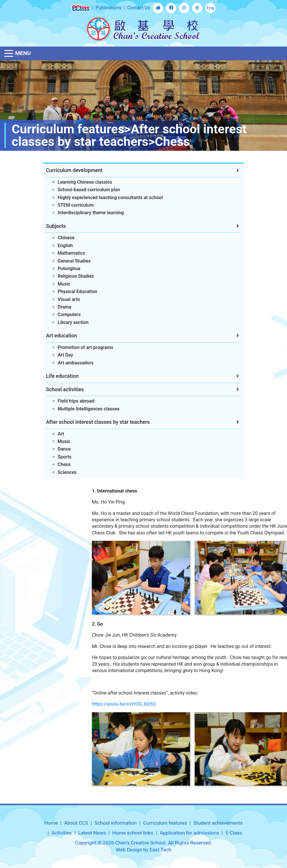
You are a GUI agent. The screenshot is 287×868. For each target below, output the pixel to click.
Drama (58, 307)
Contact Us (139, 8)
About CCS (76, 823)
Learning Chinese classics (79, 182)
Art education (55, 336)
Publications (109, 8)
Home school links (133, 833)
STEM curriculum (70, 205)
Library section (67, 322)
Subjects (50, 226)
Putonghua (63, 269)
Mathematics (65, 253)
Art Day (59, 355)
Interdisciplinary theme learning (85, 213)
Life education (56, 376)
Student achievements (218, 823)
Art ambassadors (69, 363)
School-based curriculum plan (83, 190)
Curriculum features (165, 823)
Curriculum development (68, 170)
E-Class (234, 833)
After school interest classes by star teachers (92, 422)
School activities (59, 389)
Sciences (61, 472)
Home (51, 823)
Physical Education (71, 292)
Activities (62, 833)
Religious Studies (70, 276)
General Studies (68, 261)
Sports (59, 457)
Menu (23, 53)
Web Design (129, 850)
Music (58, 284)
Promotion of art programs (79, 347)
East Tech (160, 850)
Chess (58, 464)
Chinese (60, 238)
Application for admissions (189, 833)
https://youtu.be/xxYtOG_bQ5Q (223, 704)
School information (116, 823)
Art (55, 434)
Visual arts (63, 299)
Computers (63, 315)
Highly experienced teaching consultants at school (104, 197)
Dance (58, 449)
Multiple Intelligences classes (83, 409)
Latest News (92, 833)
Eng (210, 8)
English (59, 246)
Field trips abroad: (70, 401)
